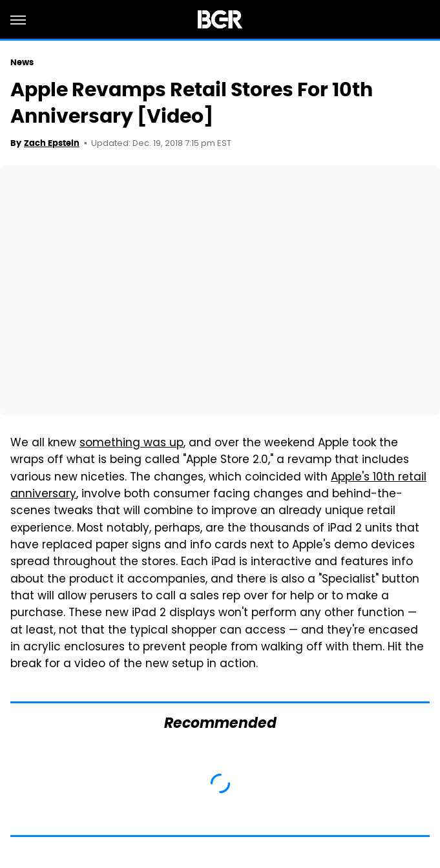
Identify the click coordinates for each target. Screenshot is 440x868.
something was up (131, 444)
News (22, 62)
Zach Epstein (52, 143)
